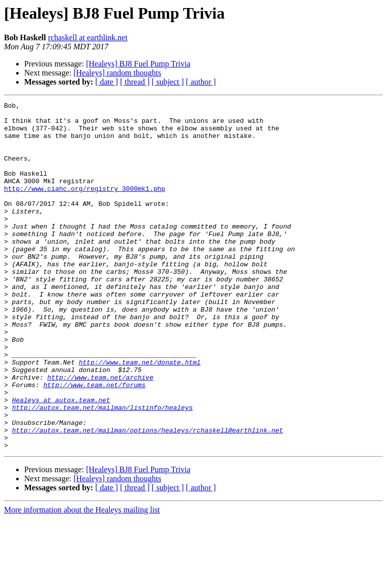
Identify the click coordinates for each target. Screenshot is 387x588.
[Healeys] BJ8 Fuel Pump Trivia (138, 64)
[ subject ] (168, 82)
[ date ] (107, 82)
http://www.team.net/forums (94, 442)
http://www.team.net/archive (101, 433)
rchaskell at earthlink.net (88, 38)
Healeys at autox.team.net (61, 460)
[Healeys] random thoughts (117, 73)
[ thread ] (135, 82)
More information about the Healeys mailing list (82, 579)
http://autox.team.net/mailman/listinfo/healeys (103, 469)
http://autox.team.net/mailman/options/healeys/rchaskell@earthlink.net (148, 496)
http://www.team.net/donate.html (140, 415)
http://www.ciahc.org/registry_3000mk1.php (85, 206)
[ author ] (201, 82)
